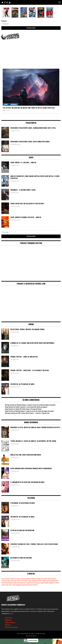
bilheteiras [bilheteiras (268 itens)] (35, 579)
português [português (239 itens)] (42, 583)
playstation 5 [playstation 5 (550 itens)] (30, 583)
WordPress (34, 636)
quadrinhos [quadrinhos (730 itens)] (52, 583)
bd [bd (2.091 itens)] (31, 579)
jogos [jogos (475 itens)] (31, 581)
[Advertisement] (31, 53)
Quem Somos (9, 618)
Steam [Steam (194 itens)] (7, 585)
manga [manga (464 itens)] (44, 581)
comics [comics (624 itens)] (8, 581)
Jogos (6, 104)
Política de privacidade (11, 627)
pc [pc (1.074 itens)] (13, 583)
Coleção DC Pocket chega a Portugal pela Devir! (28, 409)
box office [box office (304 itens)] (45, 579)
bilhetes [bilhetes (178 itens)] (40, 579)
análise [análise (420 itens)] (12, 579)
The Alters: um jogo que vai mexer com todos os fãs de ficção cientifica (29, 108)
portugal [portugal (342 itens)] (36, 583)
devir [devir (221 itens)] (15, 581)
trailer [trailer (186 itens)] (14, 585)
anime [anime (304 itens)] (3, 579)
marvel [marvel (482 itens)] (47, 581)
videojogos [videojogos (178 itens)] (19, 585)
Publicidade (8, 620)
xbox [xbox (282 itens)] (23, 585)
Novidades (14, 104)
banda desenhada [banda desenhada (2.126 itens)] (25, 579)
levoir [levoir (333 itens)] (40, 581)
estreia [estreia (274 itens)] (22, 581)
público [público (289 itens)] (47, 583)
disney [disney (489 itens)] (19, 581)
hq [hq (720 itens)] (28, 581)
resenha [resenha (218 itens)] (57, 583)
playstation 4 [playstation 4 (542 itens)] (23, 583)
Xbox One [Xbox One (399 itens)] (27, 585)
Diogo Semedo (9, 409)
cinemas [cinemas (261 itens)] (54, 579)
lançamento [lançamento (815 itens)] (35, 581)
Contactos (8, 625)
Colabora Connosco (10, 622)
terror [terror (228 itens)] (10, 585)
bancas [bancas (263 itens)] (19, 579)
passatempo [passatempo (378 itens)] (8, 583)
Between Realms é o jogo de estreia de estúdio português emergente (36, 405)
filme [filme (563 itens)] (26, 581)
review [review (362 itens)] (3, 585)
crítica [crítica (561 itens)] (12, 581)
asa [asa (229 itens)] (15, 579)
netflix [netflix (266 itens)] (51, 581)
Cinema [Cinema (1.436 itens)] (49, 579)
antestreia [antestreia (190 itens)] (8, 579)
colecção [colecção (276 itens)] (4, 581)
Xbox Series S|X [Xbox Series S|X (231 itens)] (33, 585)
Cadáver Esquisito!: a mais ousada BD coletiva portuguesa (31, 407)
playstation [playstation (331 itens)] (16, 583)
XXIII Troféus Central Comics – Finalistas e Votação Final (34, 413)
